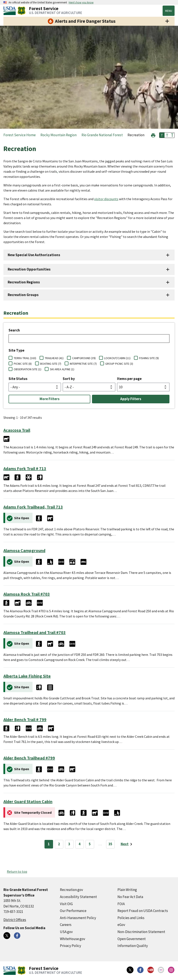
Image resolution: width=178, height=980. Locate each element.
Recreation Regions (24, 282)
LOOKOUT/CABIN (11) (117, 358)
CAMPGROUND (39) (84, 358)
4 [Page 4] (79, 844)
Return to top (17, 871)
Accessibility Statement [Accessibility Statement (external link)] (78, 897)
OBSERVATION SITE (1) (27, 369)
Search (14, 330)
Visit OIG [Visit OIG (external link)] (66, 904)
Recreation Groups (23, 295)
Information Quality (133, 946)
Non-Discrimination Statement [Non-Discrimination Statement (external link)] (141, 932)
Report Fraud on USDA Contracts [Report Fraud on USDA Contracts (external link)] (143, 911)
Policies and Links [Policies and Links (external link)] (131, 918)
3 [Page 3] (69, 844)
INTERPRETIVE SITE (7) (83, 364)
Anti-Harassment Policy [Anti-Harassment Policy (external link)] (78, 918)
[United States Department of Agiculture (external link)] (10, 11)
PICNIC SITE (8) (23, 364)
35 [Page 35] (110, 844)
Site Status (18, 379)
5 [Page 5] (90, 844)
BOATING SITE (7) (51, 364)
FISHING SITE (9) (149, 358)
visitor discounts (106, 199)
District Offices (15, 920)
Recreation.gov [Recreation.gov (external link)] (71, 890)
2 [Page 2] (59, 844)
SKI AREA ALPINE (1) (62, 369)
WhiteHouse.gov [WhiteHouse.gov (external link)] (73, 939)
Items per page (129, 379)
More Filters (50, 399)
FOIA (121, 904)
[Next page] (127, 844)
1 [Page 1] (49, 844)
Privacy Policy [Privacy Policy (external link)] (70, 946)
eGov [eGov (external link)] (121, 925)
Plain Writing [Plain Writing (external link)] (127, 890)
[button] (153, 135)
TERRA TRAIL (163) (25, 358)
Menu (169, 11)
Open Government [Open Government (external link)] (132, 939)
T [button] (162, 135)
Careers (66, 925)
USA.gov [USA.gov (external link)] (66, 932)
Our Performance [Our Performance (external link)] (73, 911)
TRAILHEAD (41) (54, 358)
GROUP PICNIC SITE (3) (119, 364)
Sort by (69, 379)
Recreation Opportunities (29, 269)
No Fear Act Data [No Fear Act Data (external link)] (130, 897)
